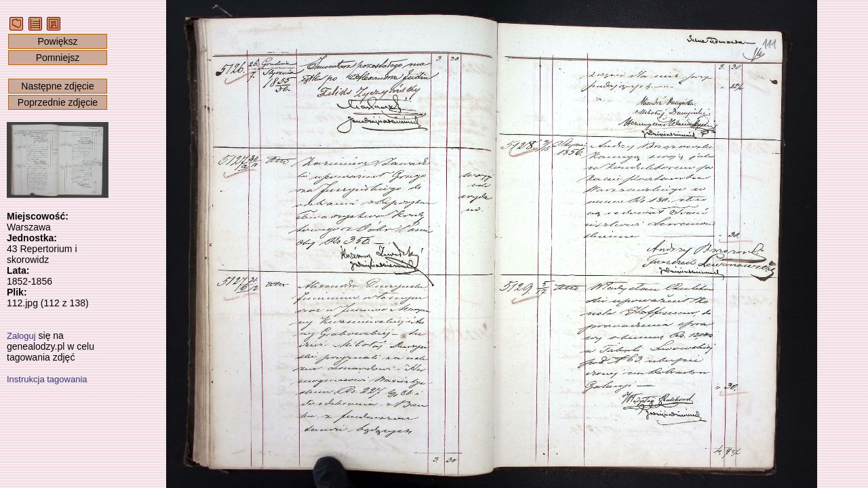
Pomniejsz (58, 58)
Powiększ (57, 41)
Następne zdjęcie (57, 86)
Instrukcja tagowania (47, 379)
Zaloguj (21, 336)
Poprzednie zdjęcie (58, 102)
